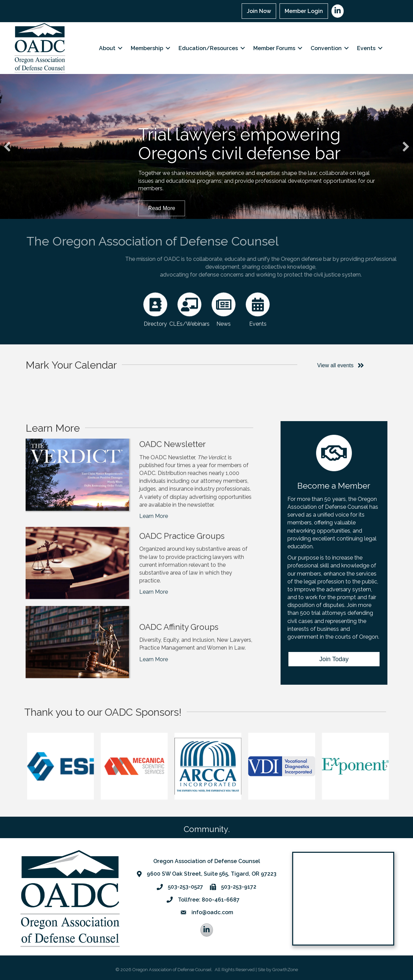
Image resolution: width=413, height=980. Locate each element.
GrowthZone (285, 970)
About (107, 48)
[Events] (258, 329)
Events (366, 48)
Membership (147, 48)
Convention (326, 48)
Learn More (154, 547)
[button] (7, 147)
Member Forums (274, 48)
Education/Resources (208, 48)
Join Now (259, 11)
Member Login (304, 11)
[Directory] (155, 329)
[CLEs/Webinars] (189, 329)
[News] (224, 329)
